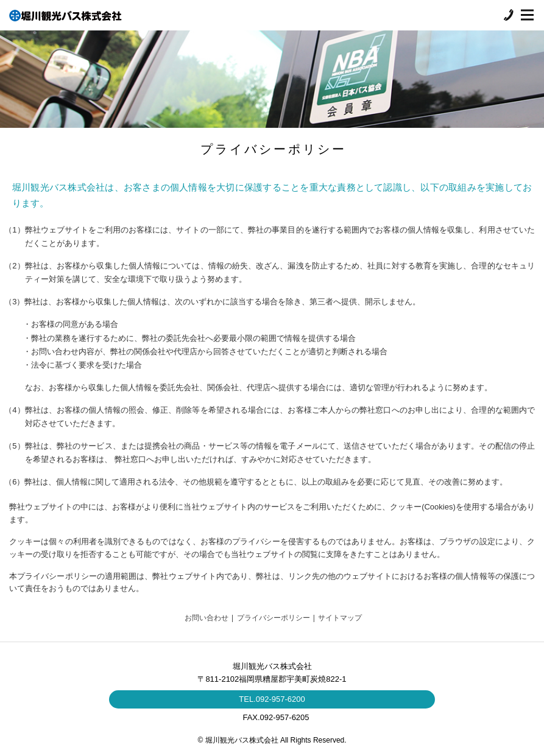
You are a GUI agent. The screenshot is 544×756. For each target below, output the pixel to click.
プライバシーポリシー (274, 618)
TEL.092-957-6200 (272, 699)
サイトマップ (340, 618)
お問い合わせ (207, 618)
